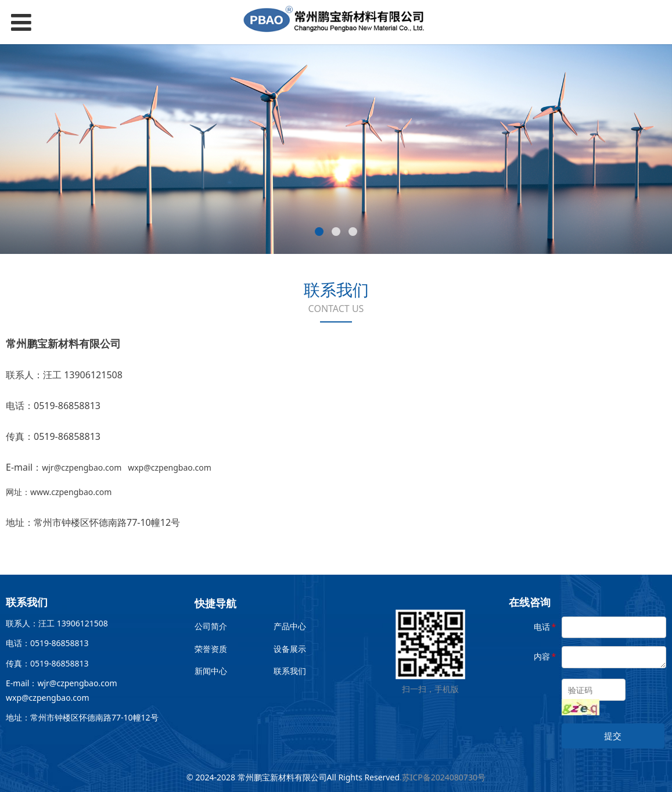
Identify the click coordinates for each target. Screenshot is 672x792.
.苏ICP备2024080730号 (443, 777)
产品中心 (290, 626)
